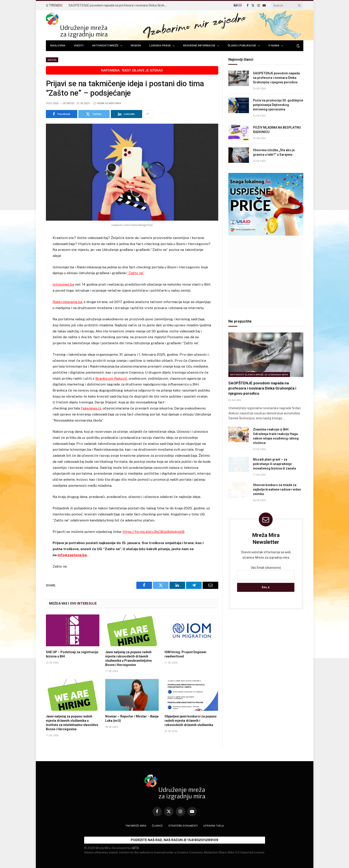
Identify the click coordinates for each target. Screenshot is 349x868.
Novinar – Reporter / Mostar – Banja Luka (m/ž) (132, 718)
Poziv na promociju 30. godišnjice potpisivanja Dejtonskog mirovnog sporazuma (278, 105)
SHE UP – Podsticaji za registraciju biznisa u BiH (72, 654)
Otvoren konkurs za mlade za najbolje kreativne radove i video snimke (277, 489)
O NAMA (274, 45)
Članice (157, 826)
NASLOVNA (58, 45)
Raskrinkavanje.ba (67, 302)
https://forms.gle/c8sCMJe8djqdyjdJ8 (153, 532)
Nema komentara (107, 103)
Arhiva (52, 60)
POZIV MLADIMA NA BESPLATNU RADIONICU (277, 130)
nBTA (135, 848)
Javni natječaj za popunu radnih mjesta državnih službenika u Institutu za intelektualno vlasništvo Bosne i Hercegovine (72, 723)
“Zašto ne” (136, 273)
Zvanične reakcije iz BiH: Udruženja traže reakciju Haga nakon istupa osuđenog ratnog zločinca (276, 436)
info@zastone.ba (72, 555)
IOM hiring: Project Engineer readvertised (186, 654)
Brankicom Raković (111, 378)
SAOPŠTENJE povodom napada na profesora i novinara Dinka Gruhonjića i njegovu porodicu (119, 5)
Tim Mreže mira (136, 826)
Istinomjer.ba (63, 284)
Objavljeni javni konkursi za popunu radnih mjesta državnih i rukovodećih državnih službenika (191, 721)
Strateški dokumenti (183, 826)
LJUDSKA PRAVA (160, 45)
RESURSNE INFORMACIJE (199, 45)
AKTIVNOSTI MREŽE (105, 45)
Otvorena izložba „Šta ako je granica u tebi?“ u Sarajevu (274, 152)
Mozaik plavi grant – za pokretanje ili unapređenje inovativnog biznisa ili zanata (274, 464)
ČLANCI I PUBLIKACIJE (242, 45)
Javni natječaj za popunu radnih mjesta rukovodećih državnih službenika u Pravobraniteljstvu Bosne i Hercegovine (128, 658)
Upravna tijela (214, 826)
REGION (136, 45)
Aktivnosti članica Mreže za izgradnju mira (259, 375)
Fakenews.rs (91, 408)
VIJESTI (79, 45)
